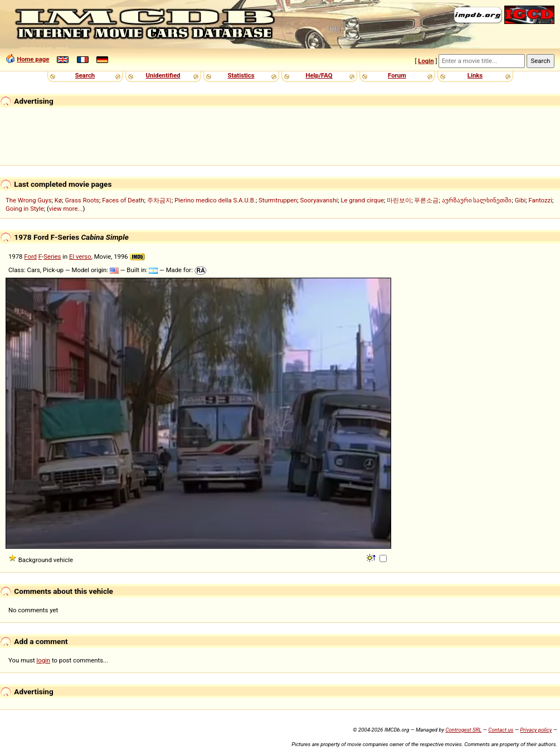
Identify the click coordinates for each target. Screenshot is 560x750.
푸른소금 (426, 200)
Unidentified (163, 75)
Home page (33, 59)
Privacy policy (536, 730)
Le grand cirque (362, 200)
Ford (30, 257)
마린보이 (399, 200)
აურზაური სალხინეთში (477, 200)
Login (426, 61)
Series (52, 257)
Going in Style (25, 209)
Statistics (241, 75)
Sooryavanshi (319, 200)
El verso (80, 257)
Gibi (520, 200)
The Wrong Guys (29, 200)
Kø (59, 200)
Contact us (501, 730)
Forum (397, 75)
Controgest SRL (463, 730)
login (44, 660)
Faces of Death (123, 200)
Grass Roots (82, 200)
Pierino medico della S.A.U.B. (215, 200)
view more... (66, 209)
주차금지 (159, 200)
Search (85, 75)
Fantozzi (540, 200)
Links (475, 75)
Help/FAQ (319, 75)
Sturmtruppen (278, 200)
